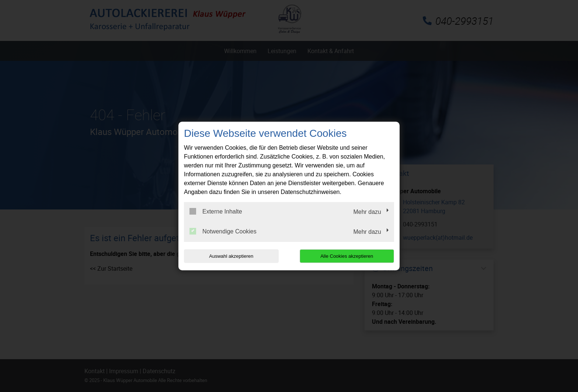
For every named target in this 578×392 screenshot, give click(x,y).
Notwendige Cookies (223, 231)
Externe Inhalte (216, 211)
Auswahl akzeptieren (231, 256)
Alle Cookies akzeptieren (347, 256)
